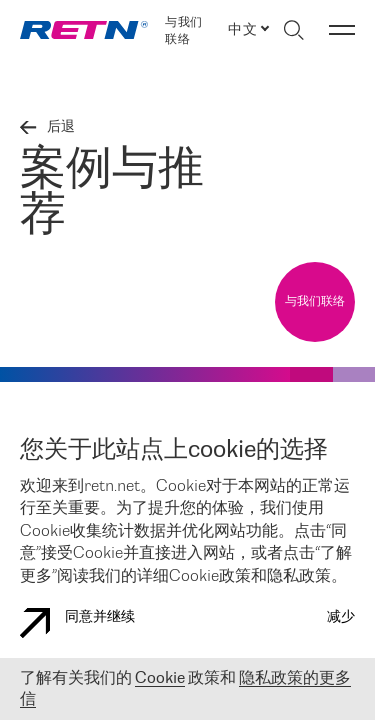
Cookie (160, 678)
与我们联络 (183, 31)
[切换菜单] (342, 30)
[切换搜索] (293, 30)
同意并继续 (77, 623)
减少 (341, 617)
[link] (84, 30)
